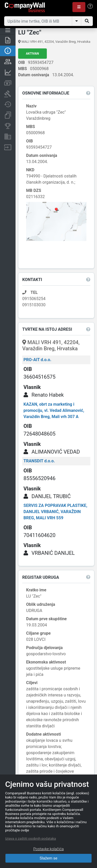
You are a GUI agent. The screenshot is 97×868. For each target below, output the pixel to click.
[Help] (90, 6)
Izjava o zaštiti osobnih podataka (31, 838)
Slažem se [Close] (48, 858)
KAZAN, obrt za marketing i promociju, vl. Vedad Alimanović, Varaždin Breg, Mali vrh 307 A (54, 410)
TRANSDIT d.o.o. (39, 461)
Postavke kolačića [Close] (49, 849)
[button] (79, 7)
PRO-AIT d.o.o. (38, 360)
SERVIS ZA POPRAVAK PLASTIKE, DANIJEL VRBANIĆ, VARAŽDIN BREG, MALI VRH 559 (55, 512)
